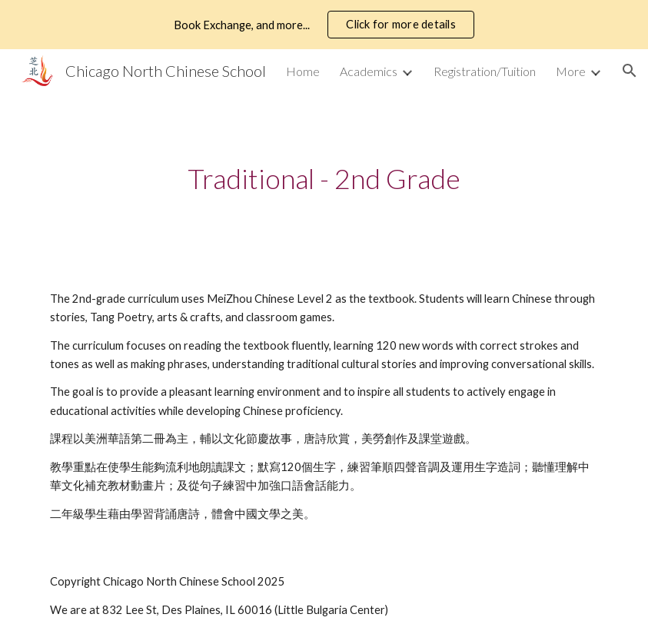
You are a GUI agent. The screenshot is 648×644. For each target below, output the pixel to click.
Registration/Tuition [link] (485, 71)
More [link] (571, 71)
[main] (324, 179)
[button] (630, 71)
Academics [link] (369, 71)
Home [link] (303, 71)
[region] (324, 25)
